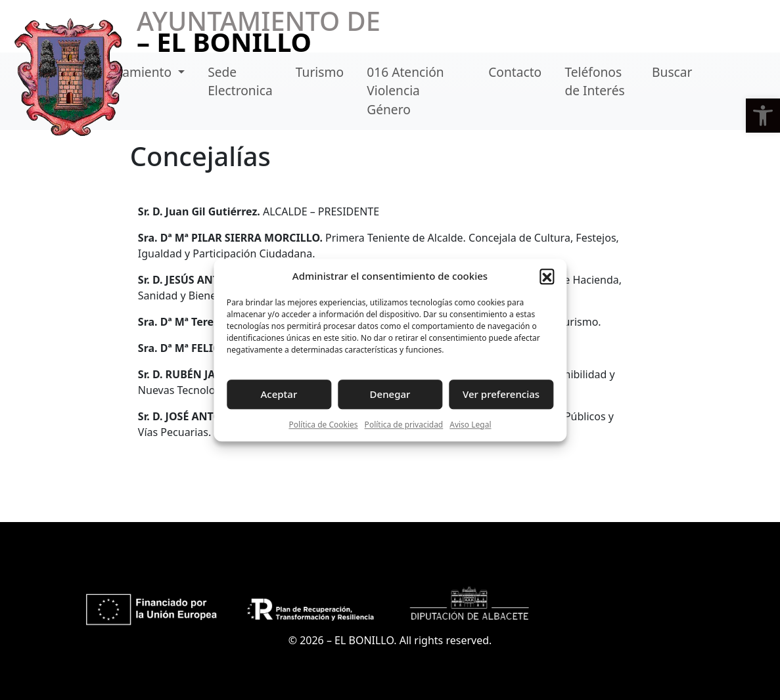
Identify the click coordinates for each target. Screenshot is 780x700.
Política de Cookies (323, 425)
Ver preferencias (501, 394)
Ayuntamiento (132, 72)
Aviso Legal (470, 425)
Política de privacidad (404, 425)
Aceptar (279, 394)
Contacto (515, 72)
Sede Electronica (240, 81)
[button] (763, 116)
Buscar (672, 72)
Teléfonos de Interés (594, 81)
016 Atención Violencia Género (405, 91)
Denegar (390, 394)
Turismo (320, 72)
